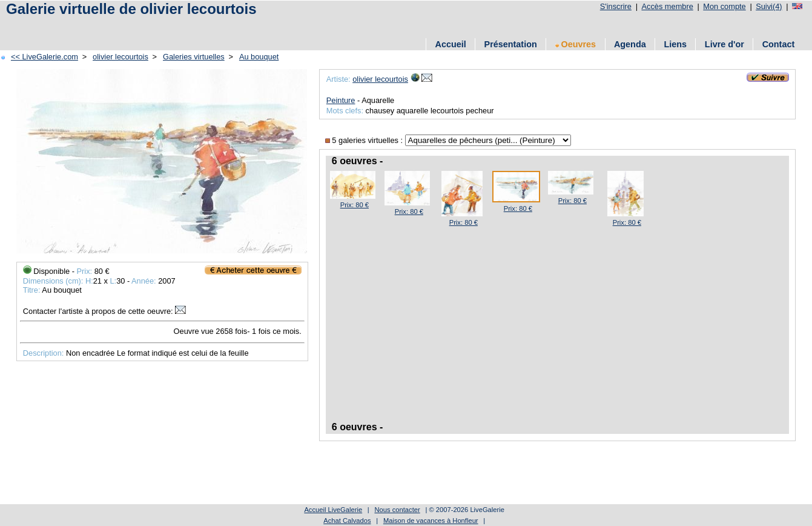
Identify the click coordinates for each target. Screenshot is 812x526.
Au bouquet (259, 57)
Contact (779, 44)
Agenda (630, 44)
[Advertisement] (223, 26)
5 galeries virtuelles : (365, 140)
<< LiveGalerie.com (45, 57)
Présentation (511, 44)
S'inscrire (616, 6)
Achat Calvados (347, 521)
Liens (675, 44)
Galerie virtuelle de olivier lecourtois (131, 9)
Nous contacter (397, 510)
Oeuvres (576, 44)
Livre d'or (725, 44)
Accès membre (667, 6)
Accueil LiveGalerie (333, 510)
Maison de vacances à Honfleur (431, 521)
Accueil (451, 44)
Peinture (341, 100)
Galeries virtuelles (194, 57)
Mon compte (724, 6)
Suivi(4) (769, 6)
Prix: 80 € (355, 205)
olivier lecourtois (120, 57)
